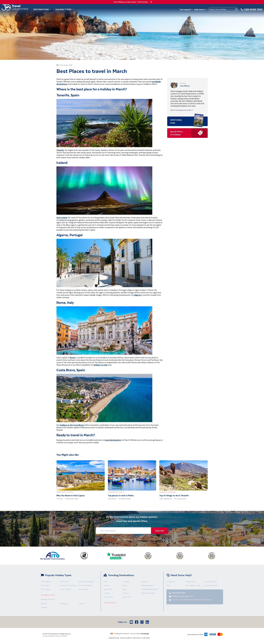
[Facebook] (137, 622)
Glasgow (44, 607)
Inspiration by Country (65, 492)
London (82, 603)
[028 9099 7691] (252, 11)
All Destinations (111, 602)
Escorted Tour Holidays (68, 585)
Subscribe (159, 531)
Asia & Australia (149, 593)
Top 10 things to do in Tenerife (174, 495)
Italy (105, 581)
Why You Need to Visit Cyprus (71, 495)
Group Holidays (65, 589)
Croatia (106, 593)
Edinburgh (64, 603)
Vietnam (126, 593)
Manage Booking (210, 581)
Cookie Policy (146, 638)
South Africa (108, 597)
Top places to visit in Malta (121, 495)
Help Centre (200, 9)
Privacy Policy (137, 638)
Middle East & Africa (150, 589)
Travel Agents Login (193, 585)
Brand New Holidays (86, 581)
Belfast (44, 603)
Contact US (171, 581)
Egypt (125, 585)
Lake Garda (108, 589)
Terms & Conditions (126, 638)
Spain (125, 589)
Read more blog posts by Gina (182, 110)
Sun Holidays (46, 589)
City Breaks (45, 585)
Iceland (106, 585)
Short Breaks (83, 589)
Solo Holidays (46, 581)
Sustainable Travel (114, 638)
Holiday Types (65, 9)
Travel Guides (190, 581)
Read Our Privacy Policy (132, 539)
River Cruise (64, 581)
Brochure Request (211, 585)
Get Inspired (186, 9)
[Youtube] (132, 622)
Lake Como (127, 597)
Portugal (126, 581)
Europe (145, 581)
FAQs (169, 585)
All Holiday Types (49, 595)
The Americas (148, 585)
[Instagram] (142, 622)
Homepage (145, 634)
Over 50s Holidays (86, 585)
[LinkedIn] (147, 622)
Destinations (42, 9)
